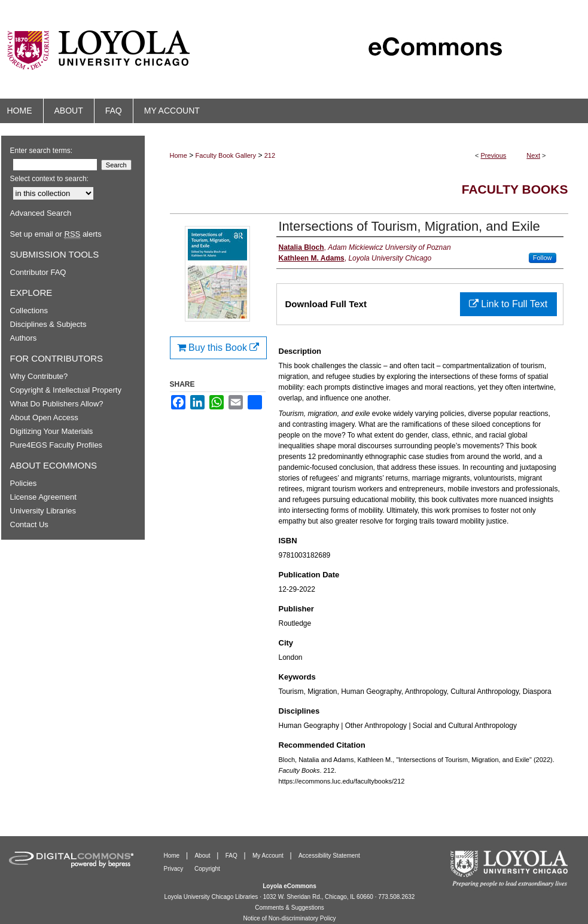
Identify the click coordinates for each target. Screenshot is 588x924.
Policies (24, 483)
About (203, 856)
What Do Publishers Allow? (57, 404)
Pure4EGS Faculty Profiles (57, 445)
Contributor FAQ (38, 272)
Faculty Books (515, 189)
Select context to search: (49, 179)
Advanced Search (41, 213)
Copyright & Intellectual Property (66, 390)
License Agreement (43, 497)
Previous (494, 155)
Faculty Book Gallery (226, 155)
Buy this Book (218, 348)
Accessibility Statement (329, 856)
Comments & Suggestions (290, 908)
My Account (269, 856)
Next (533, 155)
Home (179, 155)
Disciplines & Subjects (48, 324)
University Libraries (43, 511)
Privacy (175, 869)
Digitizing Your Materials (52, 431)
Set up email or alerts (56, 234)
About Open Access (44, 417)
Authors (24, 338)
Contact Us (29, 524)
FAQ (232, 856)
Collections (29, 310)
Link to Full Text (508, 304)
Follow (543, 258)
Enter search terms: (42, 151)
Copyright (207, 869)
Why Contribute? (39, 376)
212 (270, 155)
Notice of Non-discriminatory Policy (289, 918)
